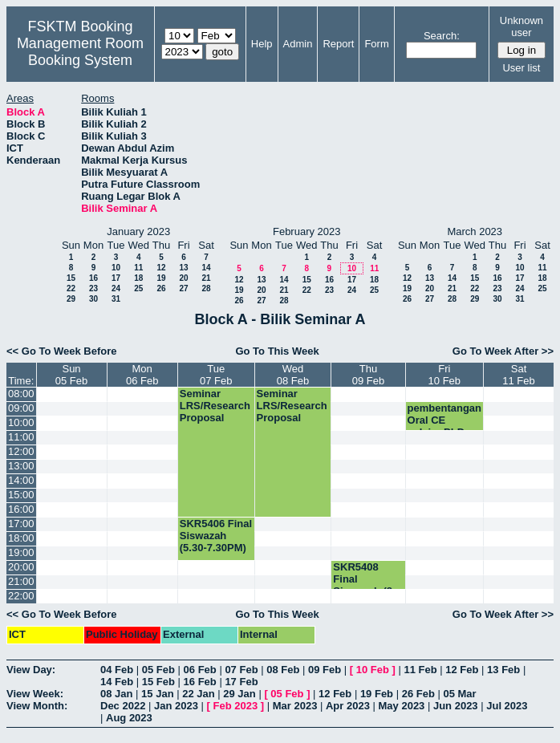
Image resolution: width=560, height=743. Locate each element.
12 (161, 268)
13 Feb (503, 670)
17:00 (21, 524)
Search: (442, 36)
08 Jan (116, 694)
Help (262, 44)
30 (93, 299)
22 (71, 288)
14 (206, 268)
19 (161, 278)
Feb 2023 (236, 706)
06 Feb (200, 670)
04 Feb (117, 670)
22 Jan (198, 694)
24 (116, 288)
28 (206, 288)
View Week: (35, 694)
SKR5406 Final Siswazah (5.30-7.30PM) (216, 536)
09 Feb (325, 670)
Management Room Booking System (80, 52)
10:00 (21, 422)
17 (116, 278)
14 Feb (117, 682)
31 (116, 299)
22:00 (21, 596)
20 (183, 278)
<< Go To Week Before (62, 351)
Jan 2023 (176, 706)
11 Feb (420, 670)
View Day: (31, 670)
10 (116, 268)
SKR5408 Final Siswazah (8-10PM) (364, 585)
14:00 (21, 480)
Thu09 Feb (368, 375)
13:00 (21, 466)
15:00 (21, 495)
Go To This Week (277, 351)
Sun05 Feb (71, 375)
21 (206, 278)
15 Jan (157, 694)
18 (138, 278)
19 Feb (377, 694)
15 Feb (158, 682)
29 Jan (239, 694)
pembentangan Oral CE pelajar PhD (444, 420)
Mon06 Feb (142, 375)
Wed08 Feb (293, 375)
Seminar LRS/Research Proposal (215, 406)
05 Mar (459, 694)
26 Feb (418, 694)
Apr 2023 (348, 706)
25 (138, 288)
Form (376, 44)
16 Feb (200, 682)
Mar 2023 (295, 706)
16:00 (21, 509)
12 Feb (462, 670)
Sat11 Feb (518, 375)
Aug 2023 (129, 718)
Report (338, 44)
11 (138, 268)
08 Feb (283, 670)
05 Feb (158, 670)
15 (71, 278)
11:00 (21, 437)
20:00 (21, 567)
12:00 (21, 451)
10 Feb (373, 670)
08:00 (21, 394)
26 (161, 288)
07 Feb (241, 670)
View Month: (37, 706)
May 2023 (402, 706)
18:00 (21, 538)
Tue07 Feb (216, 375)
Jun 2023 (456, 706)
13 (183, 268)
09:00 (21, 408)
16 (93, 278)
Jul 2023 (507, 706)
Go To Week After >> (503, 351)
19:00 (21, 552)
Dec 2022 (123, 706)
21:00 (21, 581)
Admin (298, 44)
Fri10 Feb (444, 375)
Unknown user (521, 26)
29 (71, 299)
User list (521, 68)
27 (183, 288)
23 (93, 288)
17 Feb (241, 682)
